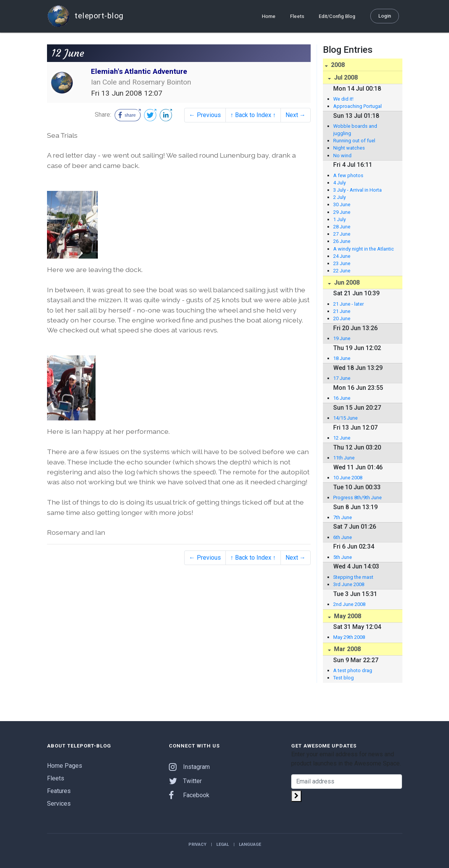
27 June (342, 234)
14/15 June (345, 418)
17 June (342, 378)
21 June (342, 311)
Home (269, 16)
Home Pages (65, 766)
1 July (340, 219)
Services (59, 804)
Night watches (349, 148)
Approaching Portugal (357, 106)
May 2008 (347, 616)
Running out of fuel (354, 141)
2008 (337, 65)
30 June (342, 204)
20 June (342, 318)
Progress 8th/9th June (357, 498)
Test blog (344, 678)
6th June (343, 537)
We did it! (343, 99)
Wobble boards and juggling (355, 130)
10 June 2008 (348, 478)
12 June (342, 438)
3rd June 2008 (349, 584)
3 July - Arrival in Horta (357, 190)
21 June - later (349, 304)
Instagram (189, 767)
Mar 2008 (347, 649)
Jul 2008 (345, 77)
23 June (342, 263)
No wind (342, 156)
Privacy (197, 844)
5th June (343, 557)
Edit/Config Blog (337, 16)
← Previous (205, 115)
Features (59, 791)
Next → (296, 115)
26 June (342, 241)
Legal (223, 844)
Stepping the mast (353, 577)
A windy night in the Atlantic (364, 249)
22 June (342, 271)
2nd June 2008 (349, 604)
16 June (342, 398)
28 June (342, 227)
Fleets (297, 16)
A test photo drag (353, 670)
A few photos (348, 175)
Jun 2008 (346, 283)
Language (250, 844)
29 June (342, 212)
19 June (342, 338)
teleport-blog (85, 16)
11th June (344, 458)
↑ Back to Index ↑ (253, 115)
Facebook (189, 795)
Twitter (185, 781)
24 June (342, 256)
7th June (343, 517)
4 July (340, 183)
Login (385, 15)
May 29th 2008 (349, 637)
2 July (340, 197)
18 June (342, 358)
